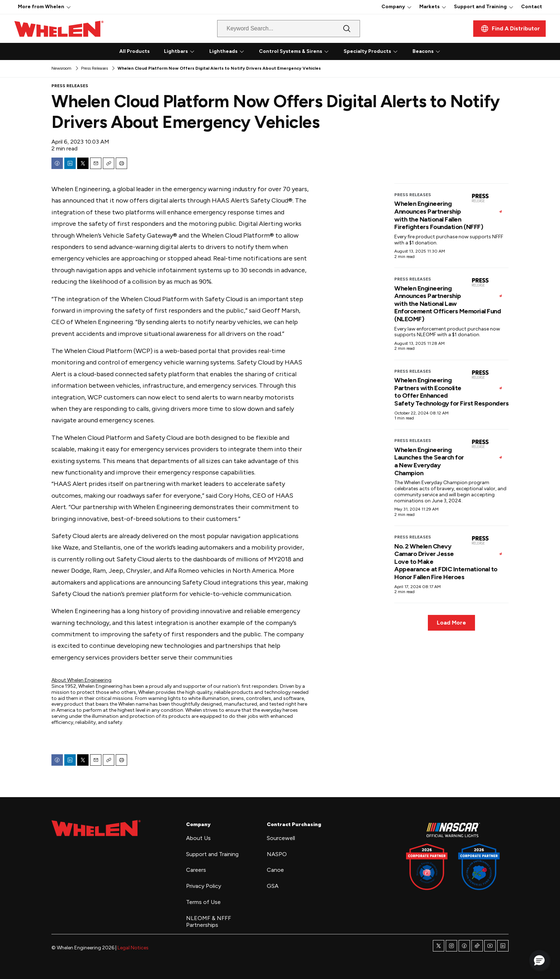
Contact (532, 7)
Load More (451, 623)
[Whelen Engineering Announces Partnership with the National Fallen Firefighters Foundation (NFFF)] (487, 203)
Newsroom (61, 68)
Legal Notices (133, 948)
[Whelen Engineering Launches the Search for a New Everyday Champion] (487, 449)
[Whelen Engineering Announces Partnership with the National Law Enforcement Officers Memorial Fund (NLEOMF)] (487, 287)
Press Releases (94, 68)
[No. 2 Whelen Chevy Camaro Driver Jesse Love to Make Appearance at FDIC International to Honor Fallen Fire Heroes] (487, 545)
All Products (134, 51)
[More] (69, 7)
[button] (539, 960)
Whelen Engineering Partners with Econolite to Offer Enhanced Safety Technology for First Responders (451, 392)
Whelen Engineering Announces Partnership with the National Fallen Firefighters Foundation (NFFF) (439, 215)
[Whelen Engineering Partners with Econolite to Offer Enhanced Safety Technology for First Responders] (487, 379)
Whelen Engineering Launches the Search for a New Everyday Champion (429, 461)
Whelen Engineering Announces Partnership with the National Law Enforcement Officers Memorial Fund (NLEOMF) (447, 303)
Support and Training (480, 7)
